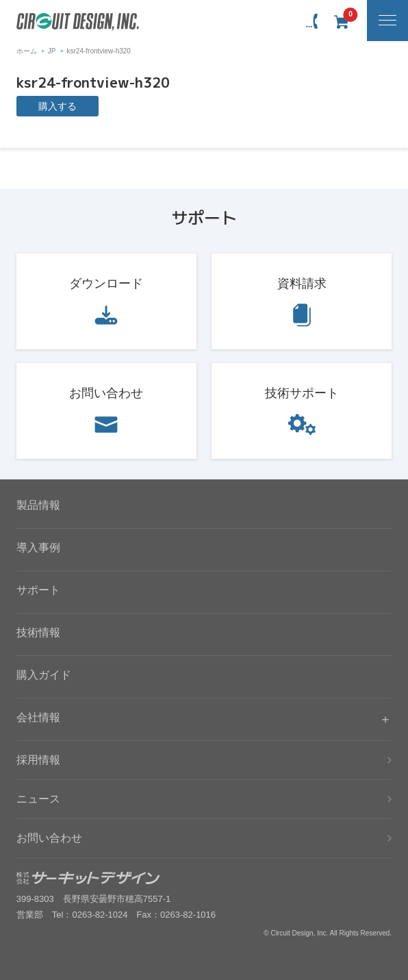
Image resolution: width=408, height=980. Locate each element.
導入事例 (38, 548)
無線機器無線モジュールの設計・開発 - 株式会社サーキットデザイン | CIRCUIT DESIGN (78, 22)
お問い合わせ (106, 393)
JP (52, 51)
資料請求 (302, 284)
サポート (38, 590)
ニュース (38, 799)
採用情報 (38, 760)
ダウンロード (106, 284)
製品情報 (38, 505)
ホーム (27, 51)
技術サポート (302, 393)
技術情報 (38, 632)
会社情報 (38, 717)
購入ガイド (44, 675)
